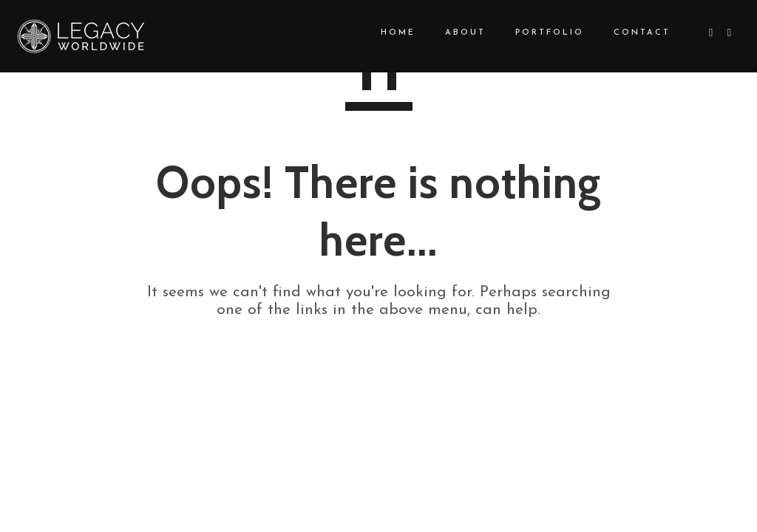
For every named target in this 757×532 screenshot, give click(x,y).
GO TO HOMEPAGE (379, 363)
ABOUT (452, 33)
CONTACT (629, 33)
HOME (385, 33)
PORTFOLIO (536, 33)
